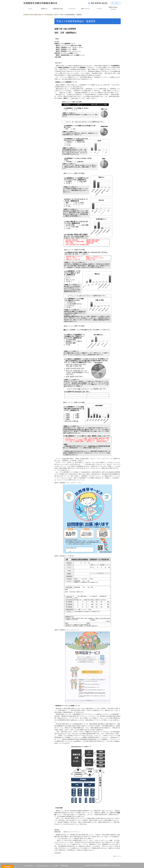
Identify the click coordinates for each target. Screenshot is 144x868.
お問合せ (115, 3)
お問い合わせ (65, 865)
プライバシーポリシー (43, 865)
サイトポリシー (29, 865)
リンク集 (55, 865)
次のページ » (117, 856)
